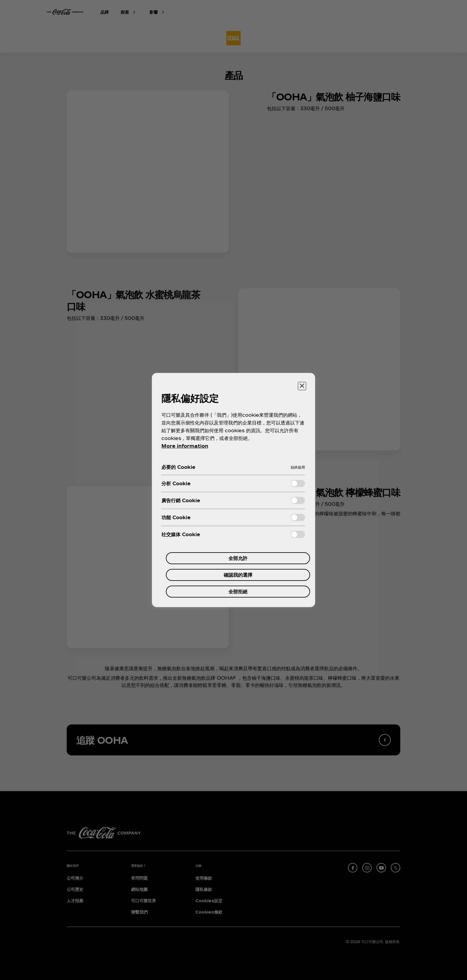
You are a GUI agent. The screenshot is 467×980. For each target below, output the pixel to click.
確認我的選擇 (238, 575)
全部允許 (238, 558)
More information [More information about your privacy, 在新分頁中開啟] (185, 446)
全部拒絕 (238, 591)
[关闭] (302, 386)
